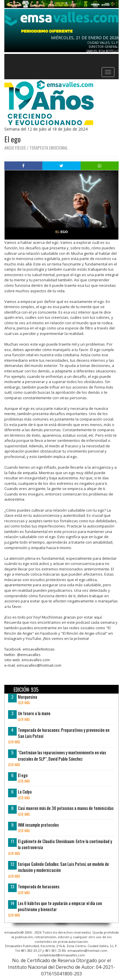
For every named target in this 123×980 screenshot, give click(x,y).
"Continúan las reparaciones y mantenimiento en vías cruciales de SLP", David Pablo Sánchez (62, 755)
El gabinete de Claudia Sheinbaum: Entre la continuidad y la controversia (65, 844)
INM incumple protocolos (38, 825)
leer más (24, 703)
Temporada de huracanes (39, 886)
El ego (23, 775)
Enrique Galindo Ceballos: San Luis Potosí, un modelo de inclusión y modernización (63, 867)
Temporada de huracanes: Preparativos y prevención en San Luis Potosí (64, 733)
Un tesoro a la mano (34, 713)
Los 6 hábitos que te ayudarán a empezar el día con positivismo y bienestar (60, 906)
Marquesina (28, 697)
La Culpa (25, 791)
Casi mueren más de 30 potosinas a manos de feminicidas (66, 808)
